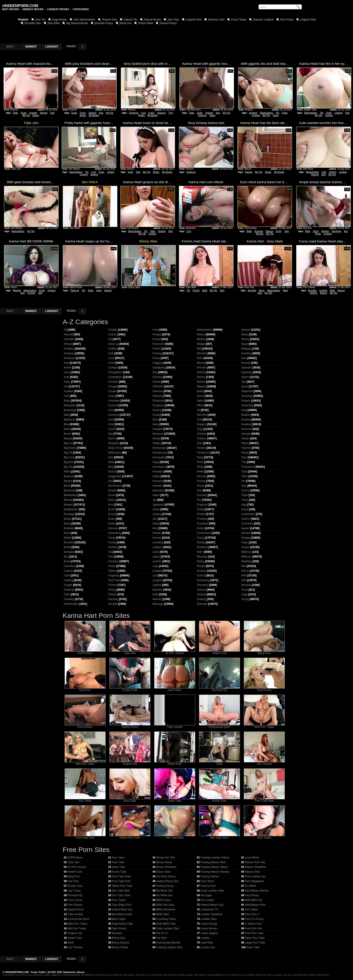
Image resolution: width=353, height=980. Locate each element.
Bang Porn (264, 652)
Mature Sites (252, 872)
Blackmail (69, 490)
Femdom (113, 561)
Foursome (158, 344)
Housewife (159, 457)
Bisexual (69, 476)
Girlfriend (158, 386)
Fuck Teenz (207, 881)
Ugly (244, 505)
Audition (69, 391)
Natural (249, 172)
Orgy (200, 429)
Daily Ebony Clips (122, 924)
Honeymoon (160, 453)
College (113, 368)
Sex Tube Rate (175, 837)
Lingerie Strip (308, 20)
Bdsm (67, 429)
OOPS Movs (85, 652)
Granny (157, 410)
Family (112, 542)
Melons (201, 339)
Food (155, 330)
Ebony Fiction (120, 947)
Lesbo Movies (209, 928)
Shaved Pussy (168, 23)
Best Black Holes (122, 914)
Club (111, 353)
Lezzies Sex (208, 947)
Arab (67, 377)
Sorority (246, 363)
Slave (244, 344)
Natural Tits (130, 20)
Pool (199, 490)
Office (200, 405)
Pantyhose (203, 453)
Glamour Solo (216, 20)
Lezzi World (252, 858)
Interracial (158, 490)
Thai (244, 462)
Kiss (155, 528)
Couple (112, 391)
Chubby (113, 330)
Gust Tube (130, 800)
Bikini (67, 472)
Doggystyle (115, 476)
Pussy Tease (239, 20)
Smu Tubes (264, 837)
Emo (111, 505)
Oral (40, 293)
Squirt (245, 386)
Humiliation (159, 467)
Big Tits (26, 115)
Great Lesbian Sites (212, 891)
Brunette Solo (33, 23)
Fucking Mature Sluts (213, 862)
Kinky (156, 524)
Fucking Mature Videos (214, 867)
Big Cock (69, 457)
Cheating (69, 599)
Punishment (204, 533)
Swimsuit (247, 429)
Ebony (112, 500)
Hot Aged (206, 895)
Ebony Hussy (164, 862)
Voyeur (245, 547)
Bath (67, 415)
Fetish (112, 566)
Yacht (244, 590)
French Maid (146, 23)
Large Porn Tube (255, 943)
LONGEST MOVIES (58, 9)
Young (245, 599)
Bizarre (68, 481)
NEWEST (31, 47)
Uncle (245, 509)
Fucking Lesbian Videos (215, 858)
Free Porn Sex (254, 928)
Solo (52, 113)
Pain (199, 443)
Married (157, 599)
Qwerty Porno (130, 726)
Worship (246, 585)
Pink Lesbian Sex (255, 876)
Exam (112, 519)
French (196, 290)
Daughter (114, 443)
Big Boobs (94, 115)
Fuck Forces (264, 689)
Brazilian (69, 528)
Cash (67, 576)
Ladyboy (157, 547)
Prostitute (203, 524)
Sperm (245, 377)
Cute (324, 172)
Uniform (313, 293)
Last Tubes (175, 689)
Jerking (111, 172)
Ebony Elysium (121, 943)
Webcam (246, 557)
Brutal (67, 547)
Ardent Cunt (219, 652)
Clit (110, 339)
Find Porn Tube (254, 933)
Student (246, 415)
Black (67, 486)
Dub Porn (85, 689)
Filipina (112, 571)
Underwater (248, 514)
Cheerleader (71, 604)
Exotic (112, 524)
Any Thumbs (264, 763)
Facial (112, 538)
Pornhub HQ (219, 689)
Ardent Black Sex (122, 910)
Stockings (336, 231)
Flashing (113, 599)
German (157, 377)
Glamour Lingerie (263, 20)
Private (201, 514)
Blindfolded (70, 495)
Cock (111, 358)
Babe (249, 231)
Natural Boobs (152, 20)
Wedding (246, 561)
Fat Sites (162, 938)
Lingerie (33, 113)
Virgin (244, 542)
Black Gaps (119, 919)
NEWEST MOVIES (33, 9)
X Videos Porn (254, 924)
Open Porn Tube (255, 938)
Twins (245, 500)
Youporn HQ (130, 763)
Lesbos (205, 938)
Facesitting (115, 533)
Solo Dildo (54, 23)
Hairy (156, 424)
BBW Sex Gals (165, 905)
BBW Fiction (164, 900)
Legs (155, 566)
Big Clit (68, 453)
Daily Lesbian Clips (168, 928)
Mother (201, 372)
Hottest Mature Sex (212, 905)
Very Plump (252, 895)
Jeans (156, 509)
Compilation (115, 377)
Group (156, 415)
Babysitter (70, 405)
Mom (200, 358)
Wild (244, 580)
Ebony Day (119, 938)
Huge (130, 172)
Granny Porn (208, 886)
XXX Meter (251, 910)
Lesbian (157, 571)
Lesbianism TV (209, 910)
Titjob (244, 476)
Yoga (244, 594)
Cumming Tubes (166, 919)
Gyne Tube (175, 800)
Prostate (202, 519)
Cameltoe (69, 566)
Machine (157, 590)
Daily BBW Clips (166, 924)
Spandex (246, 368)
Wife (244, 576)
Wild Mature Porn (255, 905)
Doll (110, 481)
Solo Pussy (287, 20)
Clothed (113, 349)
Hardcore (191, 172)
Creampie (114, 401)
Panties (201, 448)
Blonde (68, 500)
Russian (202, 571)
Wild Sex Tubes (85, 763)
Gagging (157, 363)
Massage (158, 604)
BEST (10, 47)
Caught (68, 585)
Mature (201, 334)
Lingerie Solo (194, 20)
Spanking (247, 372)
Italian (156, 495)
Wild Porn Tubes (264, 726)
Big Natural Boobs (77, 23)
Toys (171, 113)
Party (200, 457)
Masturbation (267, 113)
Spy (243, 382)
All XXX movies (175, 652)
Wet (243, 566)
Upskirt (245, 528)
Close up (74, 290)
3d (65, 330)
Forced (157, 339)
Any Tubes (85, 800)
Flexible (113, 604)
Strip (222, 290)
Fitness (112, 594)
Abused (68, 334)
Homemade (159, 448)
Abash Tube (175, 763)
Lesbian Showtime (212, 914)
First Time (114, 580)
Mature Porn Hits (255, 862)
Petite (200, 472)
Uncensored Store (219, 726)
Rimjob (201, 566)
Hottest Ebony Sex (167, 881)
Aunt (67, 396)
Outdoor (202, 438)
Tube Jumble (175, 726)
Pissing (201, 481)
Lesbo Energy (209, 924)
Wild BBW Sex (254, 900)
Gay (155, 372)
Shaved (44, 113)
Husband (158, 472)
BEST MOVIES (11, 9)
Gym (155, 420)
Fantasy (113, 547)
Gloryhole (158, 401)
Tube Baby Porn (122, 905)
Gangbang (159, 368)
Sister (245, 334)
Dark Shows (119, 928)
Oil (198, 410)
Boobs (36, 115)
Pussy (83, 113)
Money (201, 363)
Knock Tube (219, 800)
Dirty (111, 467)
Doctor (112, 472)
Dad (111, 434)
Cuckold (113, 405)
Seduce (201, 590)
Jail (154, 500)
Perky (200, 467)
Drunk (112, 495)
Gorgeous (158, 405)
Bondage (69, 514)
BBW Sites (163, 914)
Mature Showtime (255, 867)
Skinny (245, 339)
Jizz (155, 519)
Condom (113, 382)
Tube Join (130, 652)
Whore (245, 571)
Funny (156, 358)
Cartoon (69, 571)
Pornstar (202, 495)
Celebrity (69, 590)
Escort (112, 514)
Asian (67, 382)
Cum (189, 231)
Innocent (158, 481)
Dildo (15, 113)
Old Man (202, 415)
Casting (68, 580)
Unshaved (247, 524)
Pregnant (202, 505)
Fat (110, 552)
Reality (201, 542)
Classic (112, 334)
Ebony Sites (163, 872)
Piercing (202, 476)
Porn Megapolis (254, 881)
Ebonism (117, 933)
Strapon (246, 401)
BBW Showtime (166, 910)
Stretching (247, 405)
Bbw (66, 424)
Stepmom (247, 391)
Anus (67, 372)
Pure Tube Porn (85, 837)
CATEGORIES (81, 9)
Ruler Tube (253, 947)
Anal (66, 363)
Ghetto (156, 382)
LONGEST (52, 47)
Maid (205, 290)
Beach (68, 434)
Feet (111, 557)
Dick (111, 457)
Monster (202, 368)
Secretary (203, 585)
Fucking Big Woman (168, 943)
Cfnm (67, 594)
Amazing (69, 353)
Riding (201, 561)
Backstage (70, 410)
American (69, 358)
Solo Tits (40, 20)
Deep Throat (116, 448)
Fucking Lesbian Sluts (169, 947)
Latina (156, 557)
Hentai (156, 438)
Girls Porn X (252, 914)
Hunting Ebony (165, 886)
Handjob (157, 429)
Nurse (200, 396)
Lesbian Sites (209, 919)
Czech (112, 429)
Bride (67, 533)
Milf (199, 349)
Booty (67, 524)
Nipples (325, 231)
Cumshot (113, 415)
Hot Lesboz (207, 900)
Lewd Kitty (207, 943)
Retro (200, 552)
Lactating (158, 542)
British (67, 538)
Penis (200, 462)
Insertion (158, 486)
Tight (244, 472)
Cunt (143, 113)
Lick (155, 576)
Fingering (134, 113)
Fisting (112, 590)
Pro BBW (250, 886)
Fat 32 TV (162, 933)
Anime (68, 368)
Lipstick (157, 585)
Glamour (161, 113)
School (201, 576)
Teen (244, 457)
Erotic (24, 113)
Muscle (201, 377)
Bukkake (69, 552)
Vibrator (246, 533)
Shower (246, 330)
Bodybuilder (71, 509)
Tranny (245, 490)
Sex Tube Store (219, 837)
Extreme (113, 528)
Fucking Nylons (210, 876)
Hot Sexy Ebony (166, 876)
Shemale (202, 604)
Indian (156, 476)
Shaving (202, 599)
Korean (157, 538)
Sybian (245, 438)
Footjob (157, 334)
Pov (199, 500)
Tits (278, 113)
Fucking (329, 115)
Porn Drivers (85, 726)
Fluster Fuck (130, 689)
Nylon (200, 401)
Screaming (203, 580)
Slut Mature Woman (257, 891)
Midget (201, 344)
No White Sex (164, 895)
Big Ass (260, 234)
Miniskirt (202, 353)
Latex (156, 552)
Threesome (248, 467)
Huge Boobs (59, 20)
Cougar (112, 386)
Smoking (246, 353)
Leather (157, 561)
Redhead (202, 547)
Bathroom (70, 420)
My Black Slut (164, 891)
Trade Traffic (38, 972)
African (68, 344)
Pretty (200, 509)
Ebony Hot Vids (166, 858)
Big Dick (69, 462)
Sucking (246, 420)
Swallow (246, 424)
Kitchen (157, 533)
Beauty (324, 293)
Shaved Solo (109, 20)
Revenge (202, 557)
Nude (200, 391)
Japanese (158, 505)
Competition (115, 372)
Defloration (115, 453)
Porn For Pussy (254, 919)
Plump (201, 486)
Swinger (246, 434)
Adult (219, 763)
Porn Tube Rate (264, 800)
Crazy (112, 396)
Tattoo (245, 443)
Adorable (69, 339)
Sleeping (246, 349)
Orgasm (52, 290)
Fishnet (112, 585)
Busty (316, 231)
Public (200, 528)
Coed (111, 363)
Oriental (201, 434)
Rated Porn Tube (130, 837)
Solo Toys (173, 20)
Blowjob (17, 290)
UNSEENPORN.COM (16, 972)
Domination (115, 486)
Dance (112, 438)
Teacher (246, 448)
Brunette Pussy (104, 23)
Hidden (157, 443)
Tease (212, 115)
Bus (66, 557)
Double (112, 490)
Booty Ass (126, 23)
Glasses (157, 396)
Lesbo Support (209, 933)
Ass (346, 231)
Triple (244, 495)
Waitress (246, 552)
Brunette (259, 231)
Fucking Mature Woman (215, 872)
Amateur (253, 113)
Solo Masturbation (84, 20)
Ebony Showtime (166, 867)
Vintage (246, 538)
